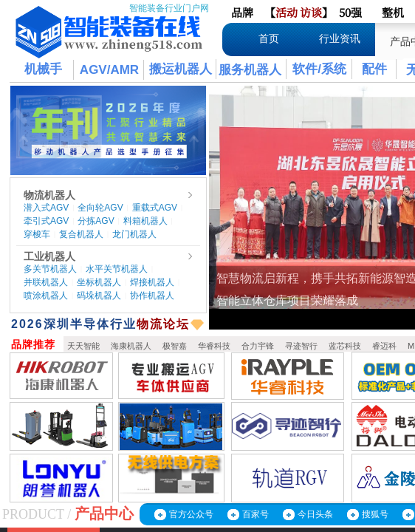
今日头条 (315, 514)
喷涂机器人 (46, 296)
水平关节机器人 (117, 269)
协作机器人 (152, 296)
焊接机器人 (152, 282)
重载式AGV (155, 208)
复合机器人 (81, 234)
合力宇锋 (258, 346)
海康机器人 (131, 346)
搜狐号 (375, 514)
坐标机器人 (99, 282)
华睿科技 (214, 346)
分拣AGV (96, 221)
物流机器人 (49, 195)
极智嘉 (175, 346)
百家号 (255, 514)
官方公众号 (191, 514)
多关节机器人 (50, 269)
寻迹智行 (301, 346)
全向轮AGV (100, 208)
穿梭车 (37, 234)
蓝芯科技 (345, 346)
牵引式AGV (46, 221)
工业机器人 (49, 256)
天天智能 (83, 346)
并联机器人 (46, 282)
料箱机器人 (145, 221)
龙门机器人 (134, 234)
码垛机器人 (99, 296)
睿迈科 (384, 346)
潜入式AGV (46, 208)
